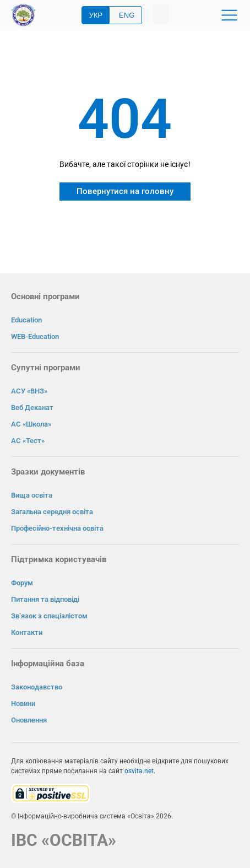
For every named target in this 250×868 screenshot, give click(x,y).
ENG (127, 15)
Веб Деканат (32, 408)
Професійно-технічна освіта (57, 528)
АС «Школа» (31, 424)
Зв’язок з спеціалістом (49, 616)
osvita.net (139, 771)
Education (26, 320)
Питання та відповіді (45, 599)
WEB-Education (35, 336)
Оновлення (29, 720)
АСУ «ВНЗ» (29, 391)
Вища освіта (32, 495)
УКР (96, 15)
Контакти (27, 632)
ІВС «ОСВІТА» (64, 840)
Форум (22, 583)
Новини (23, 703)
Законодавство (37, 687)
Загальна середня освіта (52, 512)
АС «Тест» (28, 441)
